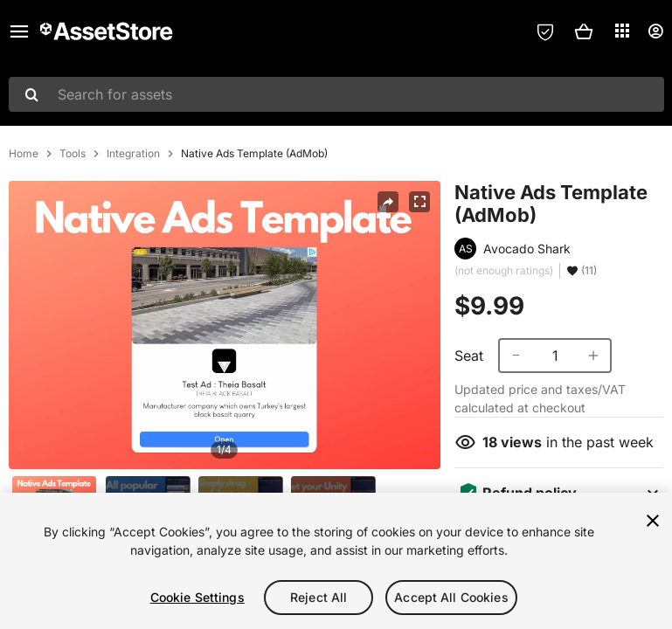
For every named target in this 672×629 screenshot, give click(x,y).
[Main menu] (19, 31)
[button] (584, 31)
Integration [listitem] (133, 154)
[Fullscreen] (419, 202)
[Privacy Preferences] (545, 31)
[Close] (653, 521)
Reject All (319, 597)
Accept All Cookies (451, 597)
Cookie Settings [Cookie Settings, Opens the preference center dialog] (197, 597)
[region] (336, 561)
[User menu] (655, 31)
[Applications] (622, 31)
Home (24, 154)
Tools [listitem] (73, 154)
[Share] (388, 202)
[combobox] (336, 94)
